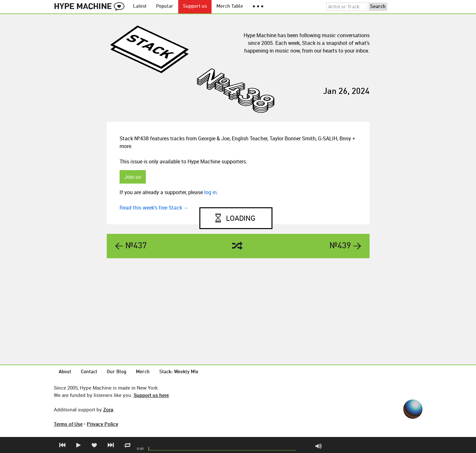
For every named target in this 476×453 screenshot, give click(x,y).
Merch (143, 372)
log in (210, 192)
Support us (195, 7)
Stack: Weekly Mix (179, 372)
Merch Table (230, 7)
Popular (165, 7)
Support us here (151, 395)
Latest (140, 7)
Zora (108, 409)
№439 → (346, 246)
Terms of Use (68, 424)
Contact (89, 372)
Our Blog (117, 372)
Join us (133, 177)
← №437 (131, 246)
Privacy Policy (103, 424)
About (65, 372)
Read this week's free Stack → (154, 208)
